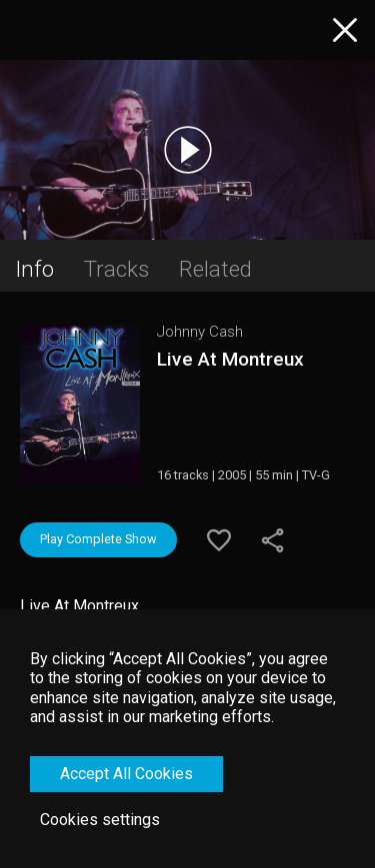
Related (215, 269)
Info (34, 269)
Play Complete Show (98, 539)
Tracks (116, 269)
